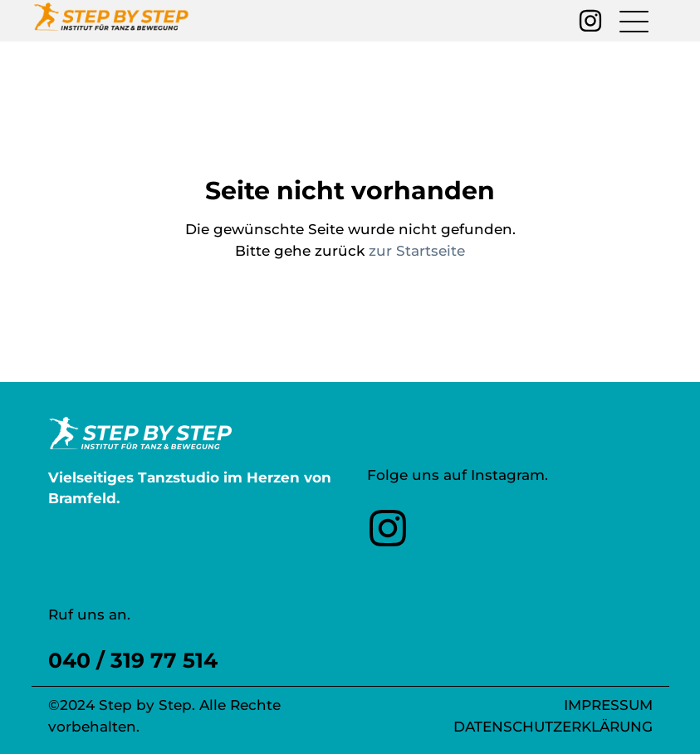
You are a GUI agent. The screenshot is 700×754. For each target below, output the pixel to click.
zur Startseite (417, 251)
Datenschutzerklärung (553, 727)
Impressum (608, 705)
